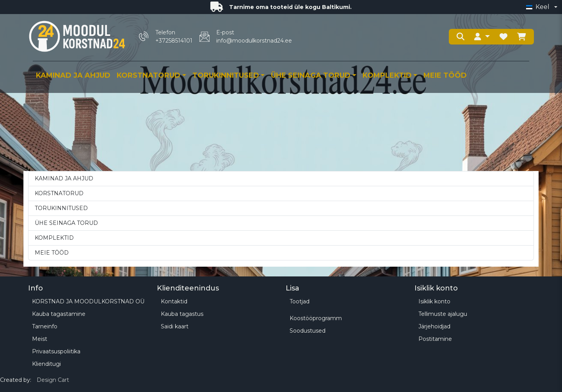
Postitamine (435, 339)
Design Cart (53, 380)
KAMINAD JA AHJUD (73, 75)
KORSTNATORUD (149, 75)
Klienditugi (46, 364)
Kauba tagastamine (59, 314)
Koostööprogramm (316, 318)
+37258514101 (174, 41)
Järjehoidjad (434, 326)
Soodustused (308, 331)
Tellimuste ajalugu (443, 314)
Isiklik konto (434, 301)
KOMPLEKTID (387, 75)
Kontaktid (174, 301)
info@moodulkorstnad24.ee (254, 41)
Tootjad (300, 301)
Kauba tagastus (182, 314)
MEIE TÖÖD (445, 75)
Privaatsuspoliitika (56, 351)
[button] (482, 37)
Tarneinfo (45, 326)
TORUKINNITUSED (226, 75)
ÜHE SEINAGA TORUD (311, 75)
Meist (40, 339)
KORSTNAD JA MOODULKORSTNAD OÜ (88, 301)
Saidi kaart (175, 326)
